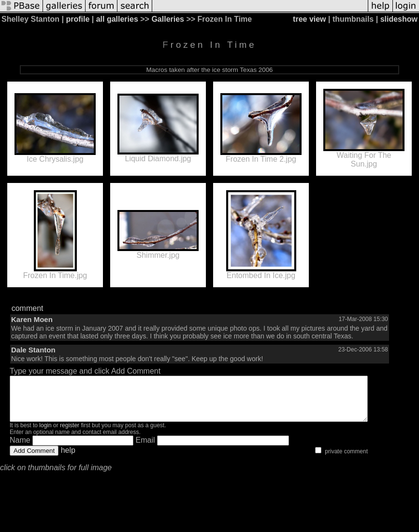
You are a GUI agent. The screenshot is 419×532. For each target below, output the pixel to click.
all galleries (117, 19)
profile (78, 19)
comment (28, 308)
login (45, 434)
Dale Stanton (33, 350)
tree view (309, 19)
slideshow (399, 19)
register (70, 434)
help (68, 459)
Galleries (168, 19)
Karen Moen (32, 319)
